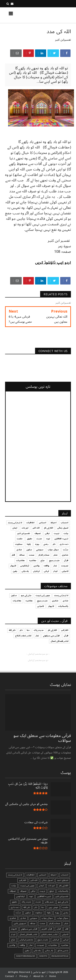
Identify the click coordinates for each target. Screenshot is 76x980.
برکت (14, 886)
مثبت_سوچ (43, 940)
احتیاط (54, 875)
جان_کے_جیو (63, 902)
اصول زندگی (47, 880)
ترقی (33, 891)
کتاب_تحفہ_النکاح (49, 934)
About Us (39, 976)
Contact (9, 976)
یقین (27, 951)
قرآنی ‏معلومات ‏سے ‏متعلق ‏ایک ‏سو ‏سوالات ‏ (42, 738)
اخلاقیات (31, 875)
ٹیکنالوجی (20, 896)
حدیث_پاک (26, 902)
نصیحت (40, 945)
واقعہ (22, 945)
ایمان (41, 886)
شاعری (13, 918)
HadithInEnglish (26, 956)
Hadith (43, 956)
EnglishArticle (60, 956)
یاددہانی (37, 951)
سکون (28, 913)
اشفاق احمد (63, 880)
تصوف (23, 891)
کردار (13, 934)
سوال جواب (63, 918)
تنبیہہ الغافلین (44, 896)
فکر (67, 929)
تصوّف (13, 891)
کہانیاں (56, 940)
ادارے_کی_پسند (15, 875)
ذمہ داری (15, 907)
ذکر (36, 907)
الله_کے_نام (64, 886)
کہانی (66, 940)
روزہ (57, 913)
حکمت (65, 907)
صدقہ (33, 923)
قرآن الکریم (47, 929)
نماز (31, 945)
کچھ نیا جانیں (55, 15)
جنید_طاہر (49, 902)
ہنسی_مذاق (63, 951)
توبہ (31, 896)
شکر (66, 923)
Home (53, 976)
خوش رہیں (53, 907)
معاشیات (52, 945)
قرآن (59, 929)
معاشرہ (65, 945)
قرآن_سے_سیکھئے (29, 929)
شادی (23, 918)
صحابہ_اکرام (55, 923)
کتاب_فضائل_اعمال (28, 934)
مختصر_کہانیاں (26, 940)
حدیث (38, 902)
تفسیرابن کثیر (63, 40)
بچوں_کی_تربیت (27, 886)
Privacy (24, 976)
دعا (43, 907)
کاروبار (14, 929)
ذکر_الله (27, 907)
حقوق (14, 902)
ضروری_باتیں (20, 923)
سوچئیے (34, 918)
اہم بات (51, 886)
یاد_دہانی (49, 951)
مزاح (13, 940)
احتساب (65, 875)
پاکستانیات (63, 891)
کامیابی (65, 934)
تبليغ (52, 891)
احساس (43, 875)
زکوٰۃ (49, 913)
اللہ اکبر (34, 880)
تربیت (42, 891)
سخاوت (39, 913)
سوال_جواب (47, 918)
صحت (42, 923)
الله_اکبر (23, 880)
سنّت (18, 913)
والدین (12, 945)
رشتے (66, 913)
